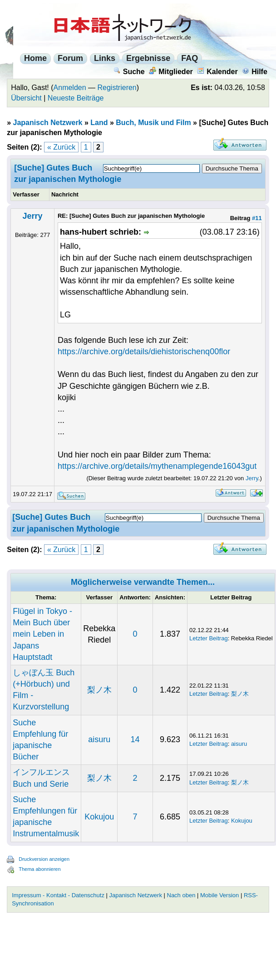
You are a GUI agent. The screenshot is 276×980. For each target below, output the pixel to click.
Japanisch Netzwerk (48, 123)
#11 (257, 218)
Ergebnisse (148, 58)
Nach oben (181, 895)
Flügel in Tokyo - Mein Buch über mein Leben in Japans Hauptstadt (42, 634)
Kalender (217, 72)
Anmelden (70, 88)
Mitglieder (171, 72)
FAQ (190, 58)
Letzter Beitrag (209, 638)
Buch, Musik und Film (153, 123)
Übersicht (26, 98)
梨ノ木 (99, 690)
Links (105, 58)
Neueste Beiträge (76, 98)
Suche (129, 72)
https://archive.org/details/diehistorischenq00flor (144, 352)
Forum (70, 58)
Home (35, 58)
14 (135, 739)
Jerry (33, 216)
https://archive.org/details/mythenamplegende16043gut (157, 466)
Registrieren (117, 88)
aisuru (99, 739)
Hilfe (255, 72)
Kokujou (99, 817)
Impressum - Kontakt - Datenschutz (58, 895)
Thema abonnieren (39, 869)
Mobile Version (219, 895)
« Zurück (61, 147)
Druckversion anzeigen (44, 859)
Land (99, 123)
